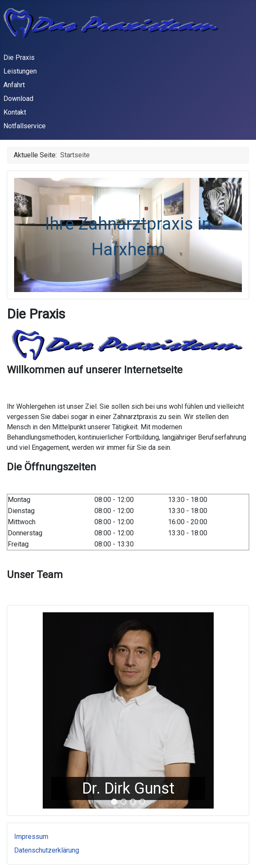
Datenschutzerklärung (47, 850)
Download (18, 99)
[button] (114, 802)
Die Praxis (19, 58)
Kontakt (15, 112)
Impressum (31, 837)
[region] (128, 710)
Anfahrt (14, 85)
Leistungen (20, 71)
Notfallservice (25, 126)
